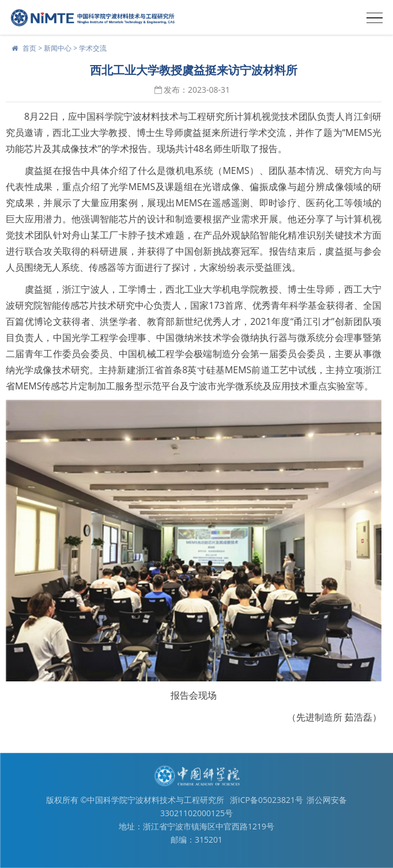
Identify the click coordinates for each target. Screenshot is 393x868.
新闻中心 (58, 48)
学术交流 (93, 48)
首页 (29, 48)
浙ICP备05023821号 (267, 800)
